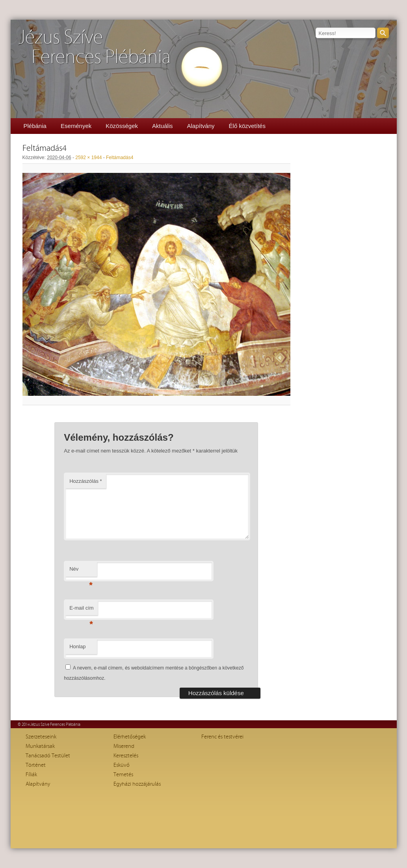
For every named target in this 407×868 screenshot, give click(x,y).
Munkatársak (40, 746)
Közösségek (122, 126)
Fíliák (31, 775)
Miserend (124, 746)
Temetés (123, 775)
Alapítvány (201, 126)
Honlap (77, 646)
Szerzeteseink (41, 737)
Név (81, 571)
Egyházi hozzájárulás (137, 784)
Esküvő (122, 765)
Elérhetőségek (130, 737)
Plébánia (35, 126)
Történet (36, 765)
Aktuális (163, 126)
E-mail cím (81, 610)
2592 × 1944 (88, 158)
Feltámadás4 (120, 158)
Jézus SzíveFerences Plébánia (95, 47)
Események (76, 126)
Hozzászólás (85, 481)
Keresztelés (126, 756)
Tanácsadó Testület (48, 756)
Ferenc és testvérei (222, 737)
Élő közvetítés (247, 126)
